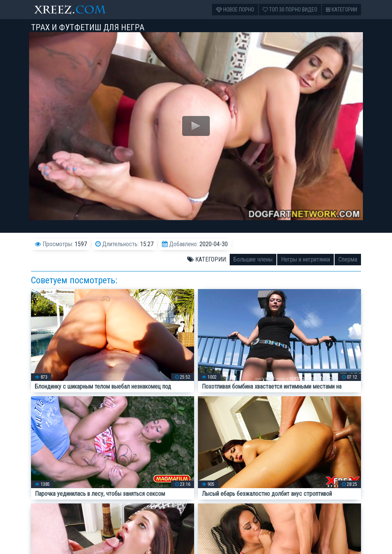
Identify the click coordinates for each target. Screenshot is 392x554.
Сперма (348, 259)
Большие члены (253, 259)
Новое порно (235, 10)
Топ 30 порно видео (290, 10)
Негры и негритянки (305, 259)
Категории (341, 10)
